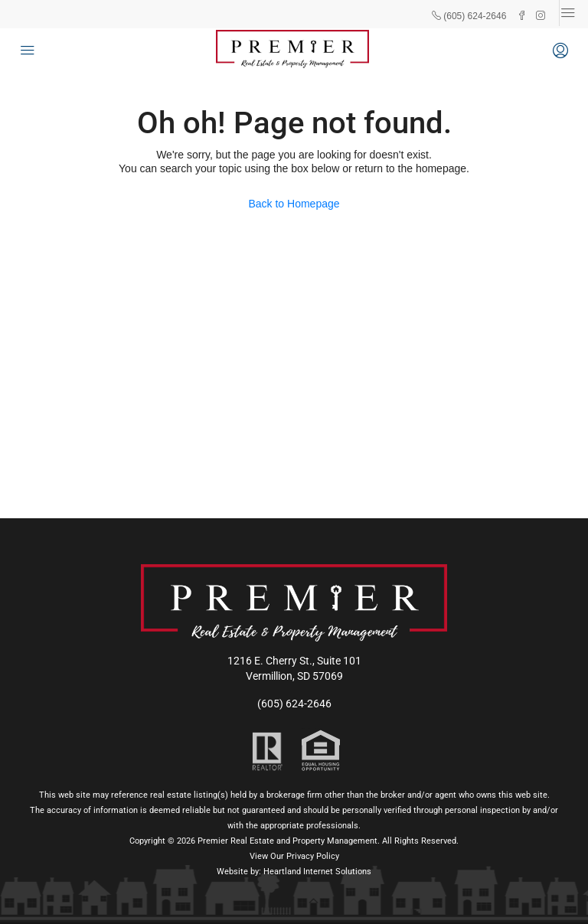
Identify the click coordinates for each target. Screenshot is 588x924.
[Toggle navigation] (568, 13)
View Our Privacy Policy (294, 856)
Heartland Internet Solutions (317, 872)
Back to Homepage (294, 204)
